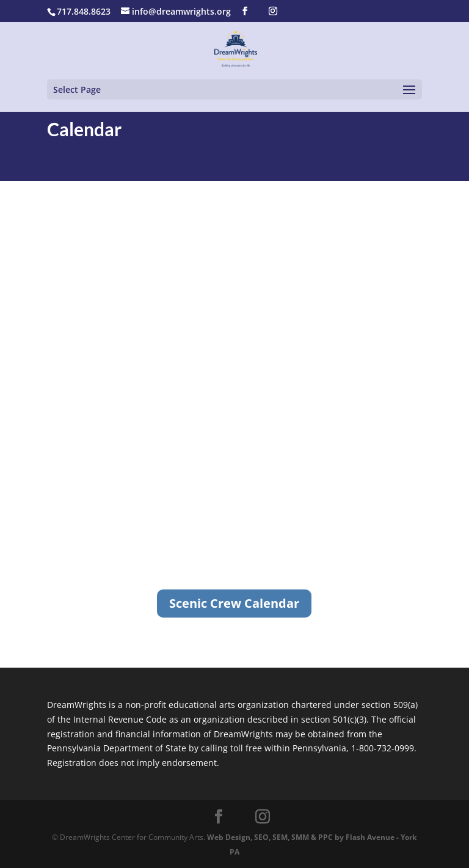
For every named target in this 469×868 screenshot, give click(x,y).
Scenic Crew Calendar (234, 603)
